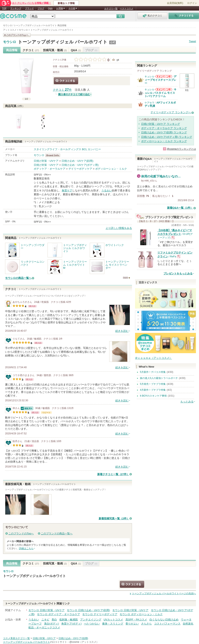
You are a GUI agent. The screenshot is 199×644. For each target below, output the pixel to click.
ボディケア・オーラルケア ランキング (164, 128)
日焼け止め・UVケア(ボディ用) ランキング (167, 137)
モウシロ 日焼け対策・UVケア (47, 610)
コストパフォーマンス (167, 624)
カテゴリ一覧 (111, 9)
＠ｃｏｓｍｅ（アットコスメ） (154, 358)
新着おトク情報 (66, 3)
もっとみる (187, 402)
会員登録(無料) (175, 3)
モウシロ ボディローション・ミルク (141, 614)
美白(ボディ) (52, 624)
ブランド (29, 8)
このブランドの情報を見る (17, 35)
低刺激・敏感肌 (69, 620)
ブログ (41, 8)
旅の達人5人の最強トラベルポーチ (159, 378)
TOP (4, 8)
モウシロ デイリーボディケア (100, 614)
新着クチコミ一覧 (113, 474)
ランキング (16, 8)
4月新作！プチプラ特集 (153, 390)
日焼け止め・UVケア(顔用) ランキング (164, 132)
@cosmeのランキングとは (181, 149)
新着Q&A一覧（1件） (180, 208)
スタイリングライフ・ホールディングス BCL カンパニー (67, 149)
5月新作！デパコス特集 (153, 372)
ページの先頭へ (164, 593)
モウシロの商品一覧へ (18, 278)
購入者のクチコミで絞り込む (74, 94)
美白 (54, 620)
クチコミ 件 (62, 90)
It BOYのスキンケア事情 (153, 396)
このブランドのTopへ (21, 533)
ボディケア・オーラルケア (50, 169)
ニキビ (45, 620)
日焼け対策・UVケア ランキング (161, 124)
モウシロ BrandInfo (54, 155)
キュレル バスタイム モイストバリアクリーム (161, 93)
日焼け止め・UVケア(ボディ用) (80, 165)
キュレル (149, 77)
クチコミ (31, 50)
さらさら (146, 624)
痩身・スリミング (113, 624)
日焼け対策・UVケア (46, 161)
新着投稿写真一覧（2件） (114, 518)
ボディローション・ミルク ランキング (164, 141)
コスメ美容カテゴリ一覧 (16, 638)
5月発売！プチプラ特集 (153, 384)
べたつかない (92, 624)
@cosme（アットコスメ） (84, 642)
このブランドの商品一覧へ (57, 533)
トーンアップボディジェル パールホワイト (63, 42)
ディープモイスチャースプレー (161, 80)
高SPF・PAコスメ (136, 620)
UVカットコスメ (113, 620)
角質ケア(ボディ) (71, 624)
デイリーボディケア (80, 169)
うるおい (107, 190)
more (125, 277)
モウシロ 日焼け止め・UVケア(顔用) (88, 610)
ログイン (192, 3)
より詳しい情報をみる (119, 228)
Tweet (192, 41)
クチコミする (66, 81)
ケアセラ (149, 103)
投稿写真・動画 (55, 50)
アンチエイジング (91, 620)
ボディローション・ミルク (111, 169)
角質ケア (67, 190)
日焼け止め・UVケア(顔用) (77, 161)
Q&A (50, 8)
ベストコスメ (127, 9)
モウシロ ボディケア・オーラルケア (58, 614)
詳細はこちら (26, 548)
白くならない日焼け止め (164, 620)
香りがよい (132, 624)
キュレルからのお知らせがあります (163, 76)
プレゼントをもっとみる (178, 273)
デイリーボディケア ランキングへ (171, 112)
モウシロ (10, 42)
